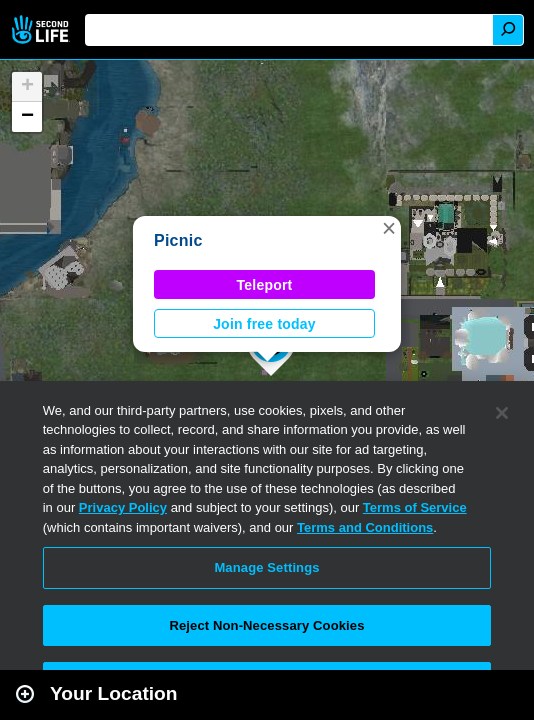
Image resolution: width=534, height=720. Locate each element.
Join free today (264, 324)
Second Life (42, 29)
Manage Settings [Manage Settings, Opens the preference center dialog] (266, 567)
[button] (389, 228)
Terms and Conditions (365, 527)
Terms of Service (415, 507)
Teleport (265, 285)
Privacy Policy (123, 507)
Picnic (178, 240)
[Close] (502, 413)
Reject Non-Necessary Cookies (266, 625)
